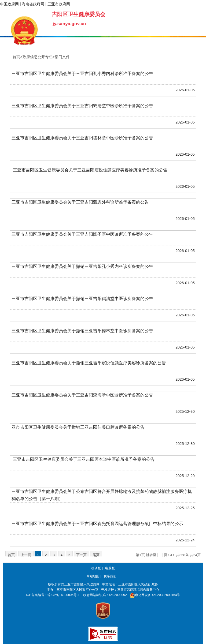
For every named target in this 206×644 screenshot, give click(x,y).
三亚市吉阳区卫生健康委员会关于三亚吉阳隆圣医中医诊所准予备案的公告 (82, 234)
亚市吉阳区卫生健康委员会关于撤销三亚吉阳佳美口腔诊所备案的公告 (78, 427)
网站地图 (93, 576)
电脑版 (110, 568)
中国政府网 (9, 4)
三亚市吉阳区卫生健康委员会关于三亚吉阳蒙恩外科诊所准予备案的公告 (80, 202)
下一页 (81, 555)
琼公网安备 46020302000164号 (154, 595)
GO (171, 555)
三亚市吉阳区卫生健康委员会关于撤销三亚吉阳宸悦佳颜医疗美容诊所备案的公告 (89, 363)
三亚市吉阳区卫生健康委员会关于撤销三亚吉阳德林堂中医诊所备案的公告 (82, 331)
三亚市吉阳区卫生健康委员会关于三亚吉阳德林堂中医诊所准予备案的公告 (82, 138)
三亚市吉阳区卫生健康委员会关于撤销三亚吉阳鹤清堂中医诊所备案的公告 (82, 299)
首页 (11, 555)
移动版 (96, 568)
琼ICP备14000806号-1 (64, 595)
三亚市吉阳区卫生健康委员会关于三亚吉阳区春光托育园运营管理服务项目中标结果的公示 (97, 524)
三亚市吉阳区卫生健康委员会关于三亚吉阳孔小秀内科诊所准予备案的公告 (82, 74)
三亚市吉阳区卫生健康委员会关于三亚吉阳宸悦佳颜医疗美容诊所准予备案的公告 (89, 170)
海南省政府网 (33, 4)
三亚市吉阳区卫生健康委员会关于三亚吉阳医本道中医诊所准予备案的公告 (83, 459)
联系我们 (110, 576)
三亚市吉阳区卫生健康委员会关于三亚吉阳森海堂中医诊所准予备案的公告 (82, 395)
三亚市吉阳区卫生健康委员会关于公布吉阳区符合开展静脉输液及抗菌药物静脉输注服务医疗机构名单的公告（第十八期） (102, 495)
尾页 (96, 555)
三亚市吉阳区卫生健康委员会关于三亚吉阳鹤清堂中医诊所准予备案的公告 (82, 106)
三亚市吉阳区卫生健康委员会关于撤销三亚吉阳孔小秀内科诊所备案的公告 (82, 266)
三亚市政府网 (59, 4)
